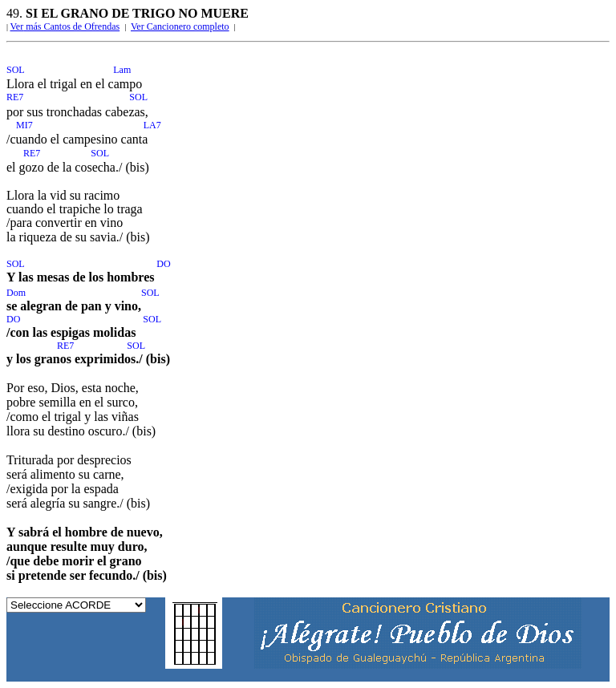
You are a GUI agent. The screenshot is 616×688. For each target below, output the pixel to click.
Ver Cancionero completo (180, 26)
